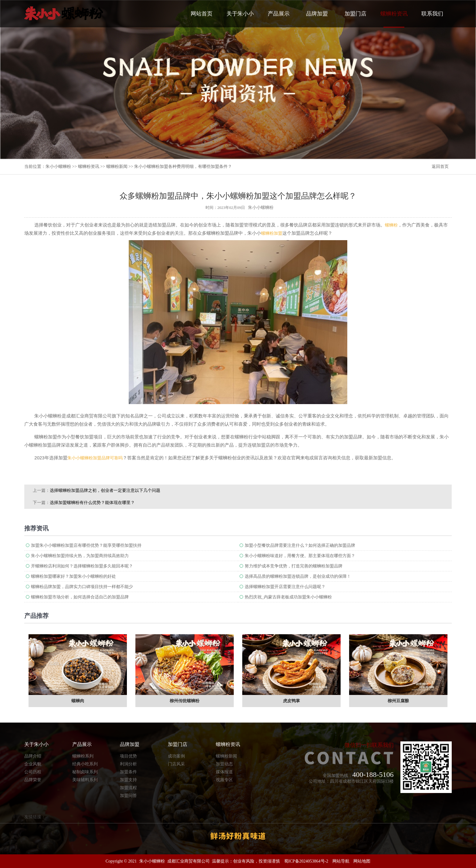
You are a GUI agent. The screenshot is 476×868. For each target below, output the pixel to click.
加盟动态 (224, 764)
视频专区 (224, 780)
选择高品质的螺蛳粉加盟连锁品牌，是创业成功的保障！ (298, 576)
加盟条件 (128, 772)
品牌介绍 (33, 756)
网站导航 (341, 861)
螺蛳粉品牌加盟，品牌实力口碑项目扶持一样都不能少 (82, 587)
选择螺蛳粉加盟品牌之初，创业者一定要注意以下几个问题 (105, 490)
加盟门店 (355, 14)
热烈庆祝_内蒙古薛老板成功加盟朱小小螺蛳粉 (288, 597)
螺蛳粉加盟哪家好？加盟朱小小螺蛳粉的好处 (73, 576)
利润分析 (128, 764)
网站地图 (362, 861)
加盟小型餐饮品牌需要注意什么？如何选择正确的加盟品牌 (300, 545)
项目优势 (128, 756)
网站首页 (202, 14)
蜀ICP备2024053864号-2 (306, 861)
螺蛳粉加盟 (272, 233)
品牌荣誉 (33, 780)
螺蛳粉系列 (83, 756)
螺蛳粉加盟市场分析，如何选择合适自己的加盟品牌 (80, 597)
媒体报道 (224, 772)
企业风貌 (33, 764)
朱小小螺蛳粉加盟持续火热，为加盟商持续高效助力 (80, 556)
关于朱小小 (240, 14)
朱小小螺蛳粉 (58, 167)
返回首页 (440, 167)
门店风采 (176, 764)
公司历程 (33, 772)
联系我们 (432, 14)
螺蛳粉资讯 (394, 19)
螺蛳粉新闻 (117, 167)
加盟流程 (128, 788)
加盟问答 (128, 796)
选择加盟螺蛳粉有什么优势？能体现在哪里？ (92, 503)
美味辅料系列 (85, 780)
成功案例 (176, 756)
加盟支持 (128, 780)
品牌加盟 (317, 14)
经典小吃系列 (85, 764)
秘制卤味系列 (85, 772)
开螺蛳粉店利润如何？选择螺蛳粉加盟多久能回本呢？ (82, 566)
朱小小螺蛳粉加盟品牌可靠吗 (95, 458)
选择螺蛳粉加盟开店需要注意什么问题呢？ (285, 587)
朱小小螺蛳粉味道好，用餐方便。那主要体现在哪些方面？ (300, 556)
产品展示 (279, 14)
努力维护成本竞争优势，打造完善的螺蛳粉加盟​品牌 (294, 566)
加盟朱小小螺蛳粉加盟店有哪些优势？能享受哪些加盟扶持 (86, 545)
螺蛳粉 (391, 225)
